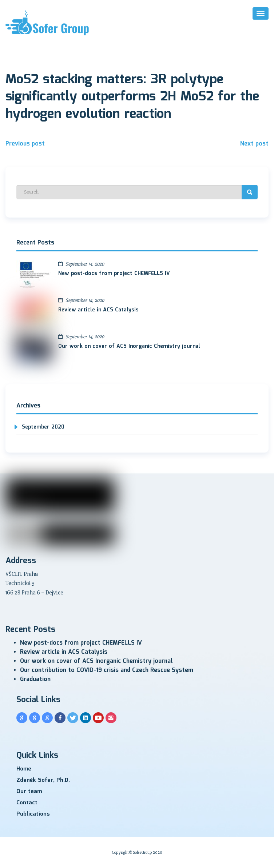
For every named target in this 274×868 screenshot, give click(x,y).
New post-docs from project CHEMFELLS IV (114, 274)
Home (24, 769)
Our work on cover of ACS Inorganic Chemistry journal (129, 346)
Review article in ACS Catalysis (98, 310)
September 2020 (43, 427)
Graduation (35, 679)
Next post (254, 144)
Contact (27, 803)
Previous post (25, 144)
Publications (33, 814)
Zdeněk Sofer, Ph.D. (43, 780)
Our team (29, 792)
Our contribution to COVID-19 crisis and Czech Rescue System (107, 670)
